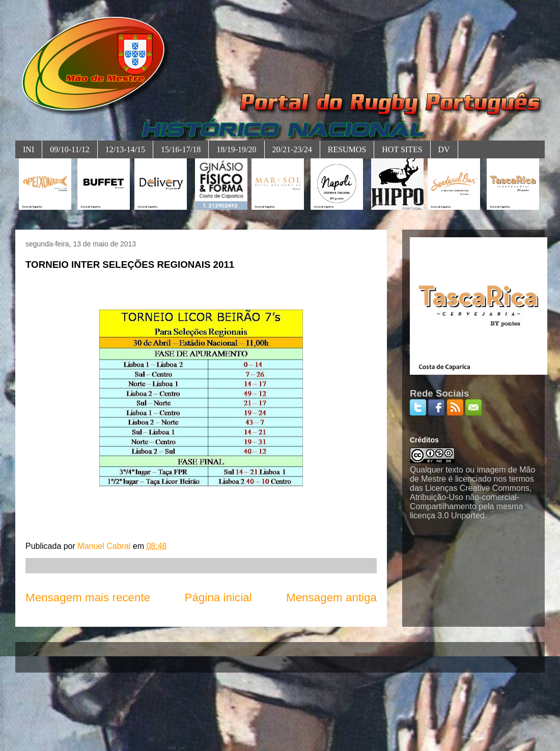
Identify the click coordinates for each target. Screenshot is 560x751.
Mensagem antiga (331, 597)
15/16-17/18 (181, 149)
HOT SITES (402, 149)
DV (444, 149)
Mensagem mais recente (88, 597)
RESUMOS (347, 149)
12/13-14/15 (125, 149)
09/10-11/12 (70, 149)
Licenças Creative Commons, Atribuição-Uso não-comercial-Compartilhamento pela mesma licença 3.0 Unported (471, 502)
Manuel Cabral (105, 546)
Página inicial (218, 597)
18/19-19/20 (236, 149)
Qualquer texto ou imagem (458, 470)
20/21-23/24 (292, 149)
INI (29, 149)
